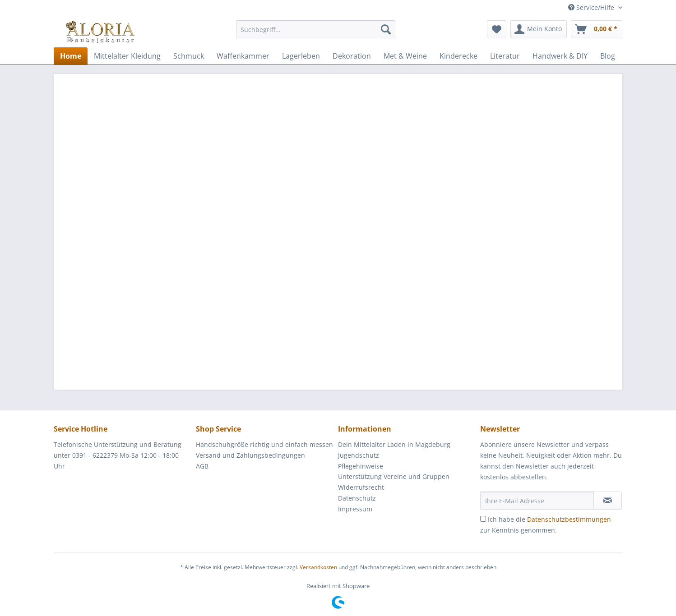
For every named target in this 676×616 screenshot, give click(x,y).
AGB (202, 466)
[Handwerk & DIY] (560, 56)
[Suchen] (386, 29)
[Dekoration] (352, 56)
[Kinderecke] (458, 56)
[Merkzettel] (497, 29)
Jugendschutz (359, 455)
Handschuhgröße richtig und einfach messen (264, 444)
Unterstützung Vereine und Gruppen (394, 476)
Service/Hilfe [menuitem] (592, 7)
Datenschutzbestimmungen (569, 519)
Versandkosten (318, 567)
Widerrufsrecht (361, 487)
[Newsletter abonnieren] (608, 501)
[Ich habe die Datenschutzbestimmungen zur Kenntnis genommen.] (483, 519)
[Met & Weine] (405, 56)
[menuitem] (316, 34)
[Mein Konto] (539, 29)
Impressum (355, 509)
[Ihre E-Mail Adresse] (537, 501)
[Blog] (608, 56)
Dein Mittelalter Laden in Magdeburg (394, 444)
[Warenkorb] (597, 29)
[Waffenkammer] (243, 56)
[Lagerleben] (301, 56)
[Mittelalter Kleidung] (127, 56)
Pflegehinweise (361, 466)
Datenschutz (357, 498)
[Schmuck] (189, 56)
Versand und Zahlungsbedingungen (250, 455)
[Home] (71, 56)
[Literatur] (505, 56)
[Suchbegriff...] (316, 29)
